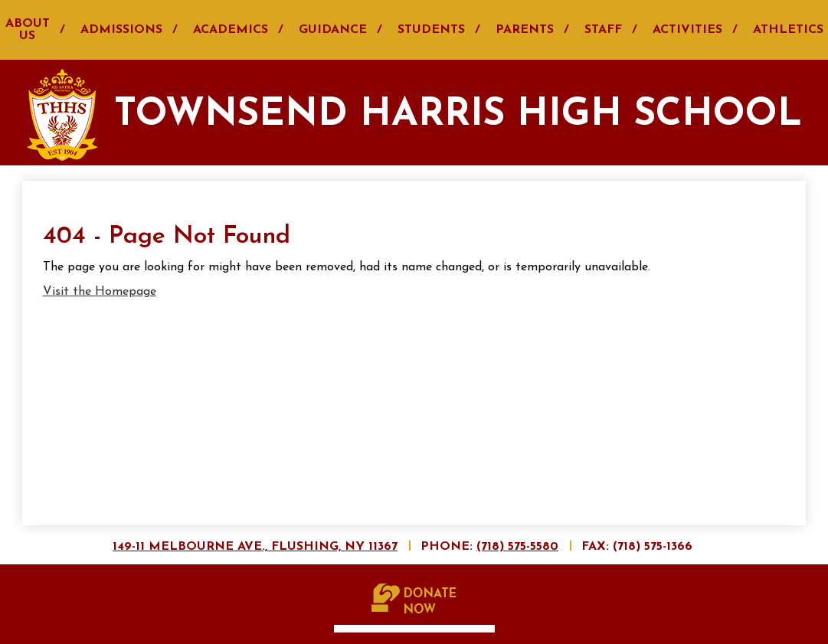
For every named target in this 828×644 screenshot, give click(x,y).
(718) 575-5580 (517, 547)
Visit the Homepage (100, 292)
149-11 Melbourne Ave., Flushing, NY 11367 (255, 547)
